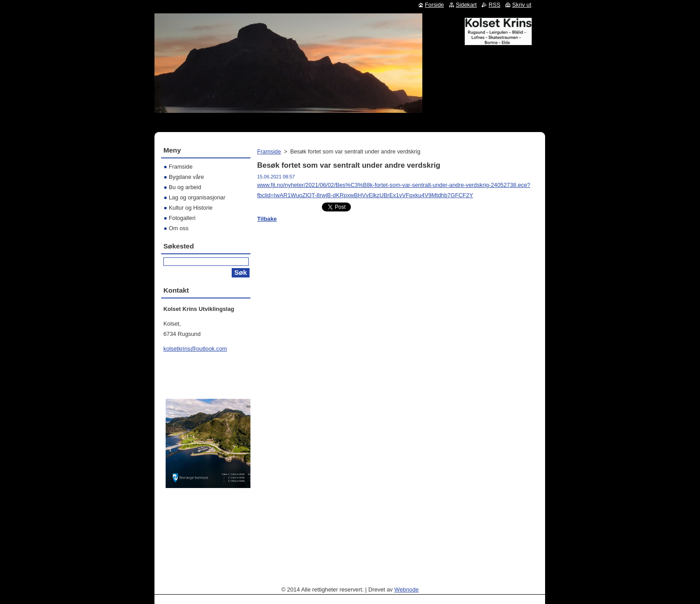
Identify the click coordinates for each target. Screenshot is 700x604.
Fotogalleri (182, 218)
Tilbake (267, 219)
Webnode (406, 590)
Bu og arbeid (185, 187)
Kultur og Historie (191, 208)
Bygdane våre (186, 177)
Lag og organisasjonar (197, 197)
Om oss (179, 228)
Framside (269, 151)
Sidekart (466, 5)
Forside (435, 5)
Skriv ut (522, 5)
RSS (494, 5)
